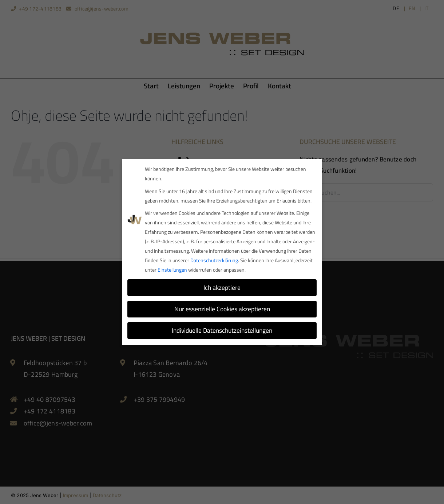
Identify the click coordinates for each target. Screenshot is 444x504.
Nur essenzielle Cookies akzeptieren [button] (222, 308)
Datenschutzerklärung (214, 259)
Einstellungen (172, 269)
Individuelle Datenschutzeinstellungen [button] (222, 329)
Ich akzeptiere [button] (222, 286)
